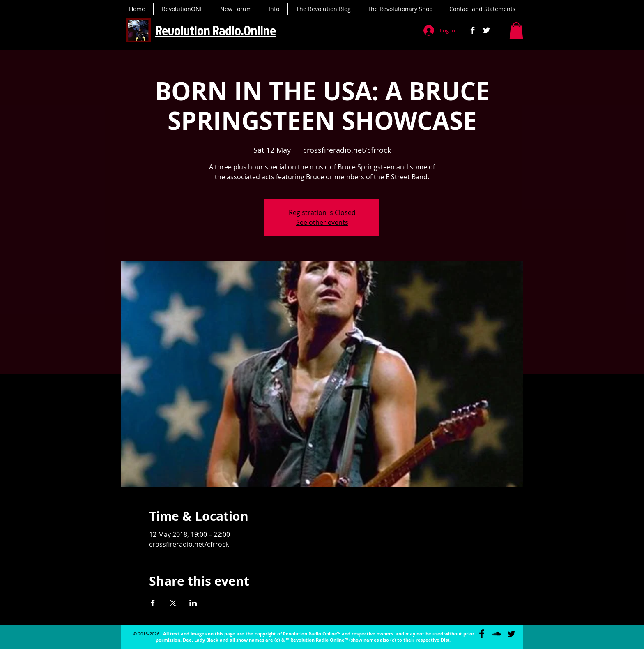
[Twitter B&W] (486, 30)
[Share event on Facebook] (153, 603)
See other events (322, 222)
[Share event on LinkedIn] (193, 603)
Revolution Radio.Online (216, 30)
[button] (516, 31)
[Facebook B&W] (473, 30)
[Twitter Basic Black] (511, 634)
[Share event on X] (173, 603)
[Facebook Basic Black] (482, 634)
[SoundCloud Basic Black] (497, 634)
